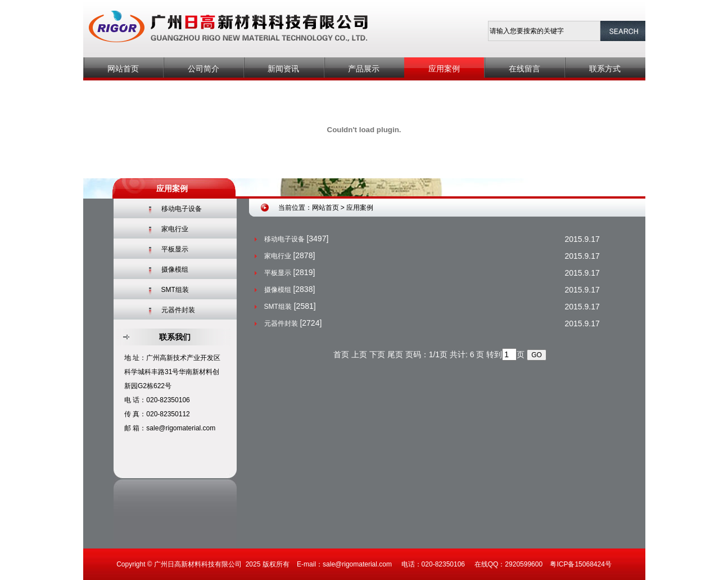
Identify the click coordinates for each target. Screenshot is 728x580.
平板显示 (175, 249)
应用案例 (444, 69)
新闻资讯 (283, 69)
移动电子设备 (182, 209)
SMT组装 (175, 290)
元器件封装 (178, 310)
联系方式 (605, 69)
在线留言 (524, 69)
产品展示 (364, 69)
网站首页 (123, 69)
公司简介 (204, 69)
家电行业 (175, 229)
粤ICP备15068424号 (580, 564)
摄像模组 (175, 269)
